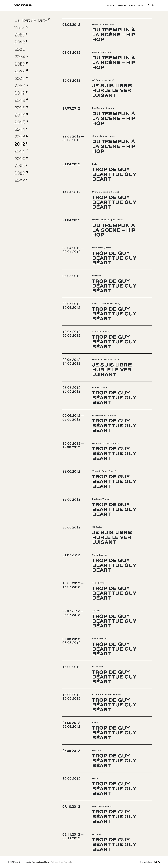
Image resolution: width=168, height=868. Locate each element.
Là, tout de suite (32, 20)
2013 (21, 137)
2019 (21, 93)
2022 (21, 71)
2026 (20, 42)
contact (141, 5)
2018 (21, 100)
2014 (20, 129)
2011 (21, 151)
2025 (20, 49)
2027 (20, 35)
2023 (21, 64)
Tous (21, 28)
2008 (21, 173)
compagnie (110, 5)
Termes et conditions (40, 862)
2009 (20, 166)
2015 (21, 122)
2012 (21, 144)
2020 (21, 86)
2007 (20, 180)
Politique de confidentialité (62, 862)
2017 (21, 108)
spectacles (122, 5)
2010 (21, 159)
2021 (21, 79)
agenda (132, 5)
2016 (21, 115)
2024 (21, 57)
